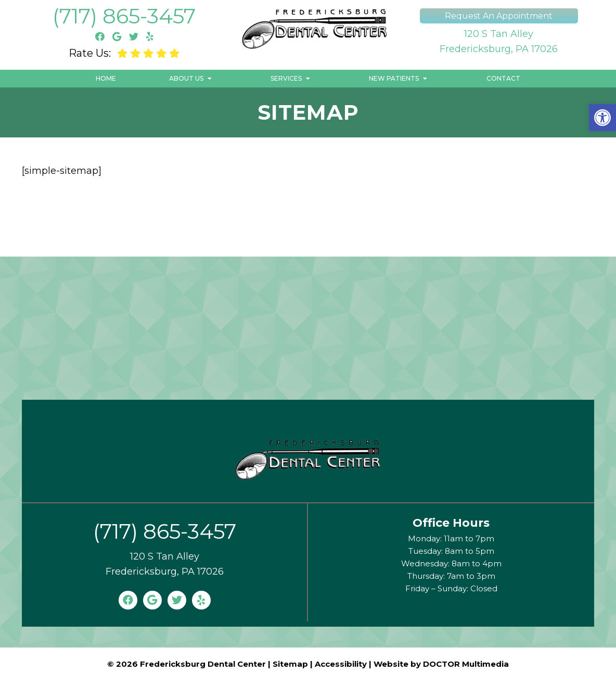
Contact (503, 78)
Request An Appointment (499, 16)
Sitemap (290, 664)
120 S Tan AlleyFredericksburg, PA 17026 (499, 41)
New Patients (394, 78)
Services (286, 78)
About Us (186, 78)
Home (106, 78)
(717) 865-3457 (124, 16)
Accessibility (341, 664)
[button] (602, 118)
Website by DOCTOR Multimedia (441, 664)
